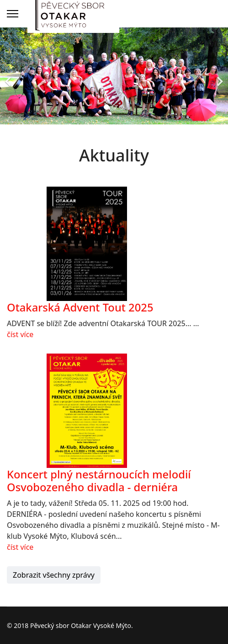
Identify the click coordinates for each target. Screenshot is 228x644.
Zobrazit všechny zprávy (54, 575)
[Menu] (13, 14)
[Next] (219, 76)
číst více (20, 334)
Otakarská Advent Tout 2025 (80, 307)
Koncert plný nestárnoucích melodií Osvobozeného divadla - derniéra (99, 481)
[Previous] (9, 76)
